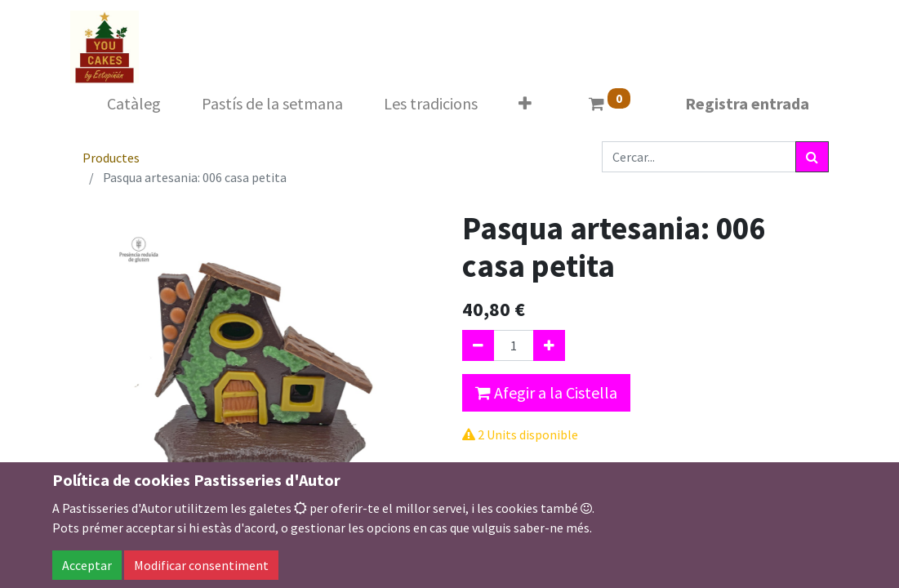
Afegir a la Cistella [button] (546, 392)
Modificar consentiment (201, 565)
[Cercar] (812, 157)
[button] (525, 104)
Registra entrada (747, 103)
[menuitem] (134, 104)
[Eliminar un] (478, 345)
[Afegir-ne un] (549, 345)
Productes (111, 158)
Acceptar (87, 565)
